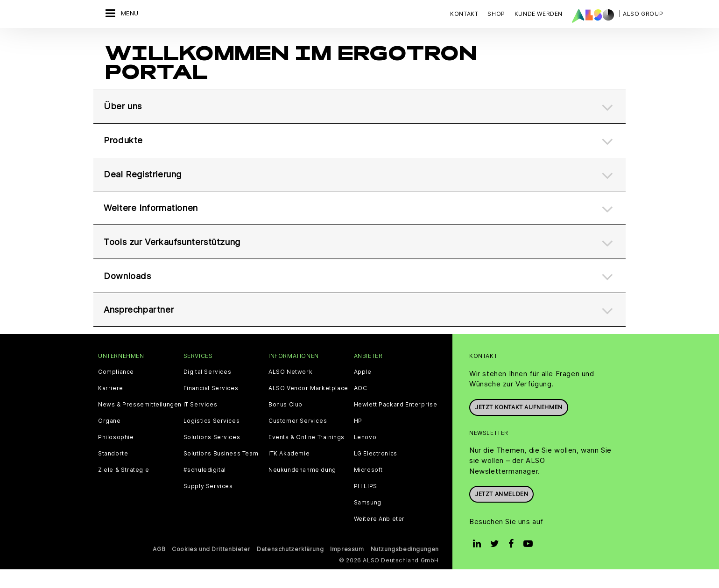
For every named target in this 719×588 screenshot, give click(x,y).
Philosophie (116, 456)
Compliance (116, 391)
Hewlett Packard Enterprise (396, 423)
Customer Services (298, 440)
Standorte (113, 472)
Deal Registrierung (146, 174)
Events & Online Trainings (307, 456)
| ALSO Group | (643, 14)
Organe (109, 440)
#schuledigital (205, 489)
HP (358, 440)
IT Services (201, 423)
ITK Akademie (289, 472)
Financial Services (211, 407)
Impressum (347, 568)
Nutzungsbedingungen (405, 568)
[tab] (359, 97)
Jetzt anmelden (501, 513)
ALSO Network (290, 391)
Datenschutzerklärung (290, 568)
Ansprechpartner (143, 327)
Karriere (111, 407)
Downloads (128, 288)
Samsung (368, 521)
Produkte (124, 135)
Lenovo (365, 456)
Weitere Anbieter (380, 538)
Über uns (124, 97)
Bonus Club (285, 423)
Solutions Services (212, 456)
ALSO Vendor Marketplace (308, 407)
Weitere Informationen (156, 212)
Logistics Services (212, 440)
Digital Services (208, 391)
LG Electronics (376, 472)
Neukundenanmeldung (302, 489)
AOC (361, 407)
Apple (363, 391)
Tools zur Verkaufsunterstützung (180, 250)
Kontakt (464, 14)
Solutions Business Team (221, 472)
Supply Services (208, 505)
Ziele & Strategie (123, 489)
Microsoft (368, 489)
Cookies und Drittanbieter (211, 568)
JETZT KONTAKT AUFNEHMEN (519, 426)
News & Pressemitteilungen (140, 423)
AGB (159, 568)
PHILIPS (366, 505)
